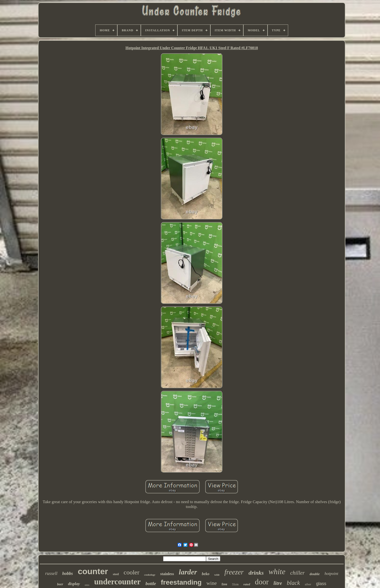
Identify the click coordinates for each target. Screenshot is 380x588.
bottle (151, 584)
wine (212, 583)
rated (247, 584)
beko (206, 574)
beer (60, 584)
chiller (297, 573)
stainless (167, 574)
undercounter (118, 582)
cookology (150, 575)
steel (116, 574)
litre (278, 583)
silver (308, 584)
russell (51, 573)
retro (87, 585)
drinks (256, 573)
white (277, 572)
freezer (234, 572)
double (315, 574)
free (225, 584)
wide (217, 575)
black (293, 583)
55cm (235, 584)
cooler (131, 572)
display (74, 584)
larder (188, 572)
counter (93, 571)
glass (321, 584)
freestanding (181, 582)
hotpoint (331, 574)
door (262, 582)
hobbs (68, 573)
